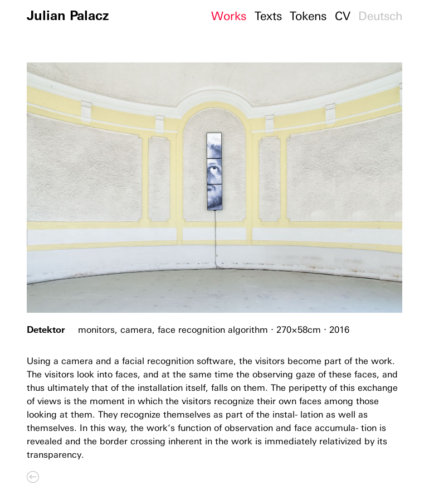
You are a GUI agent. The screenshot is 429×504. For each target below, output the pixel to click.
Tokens (308, 16)
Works (229, 16)
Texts (268, 16)
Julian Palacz (68, 15)
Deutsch (380, 16)
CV (343, 16)
